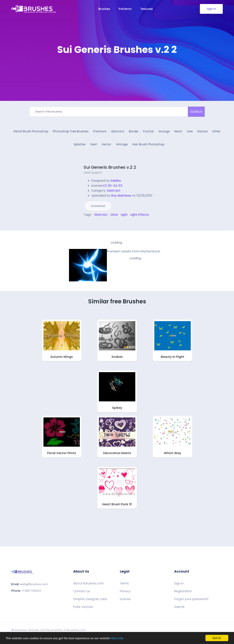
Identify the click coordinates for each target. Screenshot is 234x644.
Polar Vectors (83, 607)
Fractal (148, 131)
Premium (100, 131)
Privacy (125, 591)
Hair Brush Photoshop (148, 144)
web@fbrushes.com (34, 584)
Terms (124, 583)
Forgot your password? (191, 599)
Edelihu (116, 181)
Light (124, 215)
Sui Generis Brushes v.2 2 (110, 167)
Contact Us (82, 591)
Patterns (125, 9)
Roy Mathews (121, 196)
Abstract (118, 131)
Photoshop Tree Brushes (71, 131)
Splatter (80, 144)
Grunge (164, 131)
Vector (106, 144)
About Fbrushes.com (88, 583)
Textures (147, 9)
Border (134, 131)
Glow (114, 215)
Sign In (211, 9)
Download (98, 206)
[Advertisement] (117, 67)
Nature (202, 131)
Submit (179, 607)
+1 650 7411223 (31, 591)
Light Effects (140, 215)
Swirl (94, 144)
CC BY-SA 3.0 (113, 186)
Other (216, 131)
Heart (178, 131)
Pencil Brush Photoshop (31, 131)
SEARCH (196, 112)
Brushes (104, 9)
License (125, 599)
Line (190, 131)
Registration (183, 591)
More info (117, 638)
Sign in (179, 583)
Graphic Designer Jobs (90, 599)
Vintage (122, 144)
